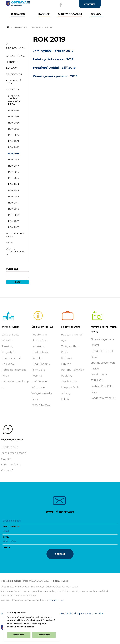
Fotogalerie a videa (14, 370)
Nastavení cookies (25, 627)
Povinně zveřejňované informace (40, 381)
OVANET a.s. (56, 600)
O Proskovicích (20, 27)
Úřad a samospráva (42, 327)
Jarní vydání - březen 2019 (53, 51)
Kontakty (37, 358)
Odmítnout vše (44, 635)
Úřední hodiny (41, 364)
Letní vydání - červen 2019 (53, 59)
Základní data (11, 335)
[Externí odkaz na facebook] (61, 5)
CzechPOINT (69, 381)
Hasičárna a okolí (72, 335)
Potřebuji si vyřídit (73, 370)
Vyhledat (12, 269)
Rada (35, 399)
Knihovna (67, 358)
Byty (64, 340)
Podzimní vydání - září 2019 (54, 68)
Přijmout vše (19, 635)
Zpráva (6, 547)
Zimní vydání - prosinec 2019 (55, 76)
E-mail (6, 537)
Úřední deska (40, 352)
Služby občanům (71, 327)
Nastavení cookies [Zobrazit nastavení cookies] (92, 614)
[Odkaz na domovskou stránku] (8, 27)
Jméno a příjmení (11, 527)
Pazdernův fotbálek (103, 398)
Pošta (65, 352)
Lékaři (65, 399)
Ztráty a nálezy (70, 346)
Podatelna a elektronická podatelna (39, 340)
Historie (7, 340)
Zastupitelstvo (41, 405)
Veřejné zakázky (42, 393)
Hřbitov (66, 364)
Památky (8, 346)
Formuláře (38, 370)
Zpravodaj (36, 27)
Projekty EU (9, 352)
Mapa (5, 376)
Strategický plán (12, 358)
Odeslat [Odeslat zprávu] (60, 554)
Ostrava (6, 470)
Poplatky (67, 376)
